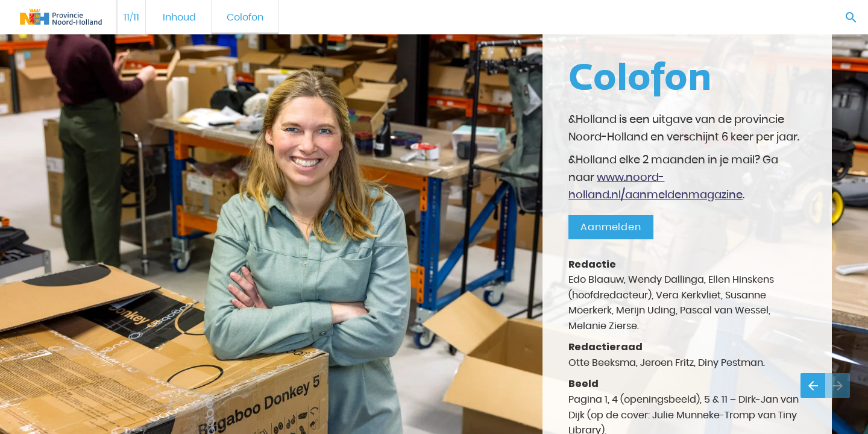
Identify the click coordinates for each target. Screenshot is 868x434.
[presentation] (434, 217)
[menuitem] (179, 17)
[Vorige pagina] (813, 385)
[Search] (851, 17)
